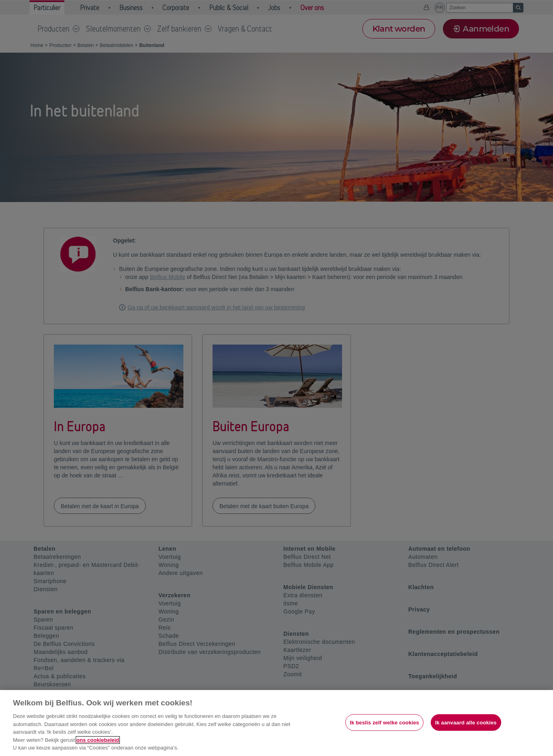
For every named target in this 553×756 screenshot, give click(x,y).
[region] (276, 723)
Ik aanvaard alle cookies (466, 722)
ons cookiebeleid (98, 740)
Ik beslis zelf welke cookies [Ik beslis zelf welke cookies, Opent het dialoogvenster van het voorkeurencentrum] (384, 722)
